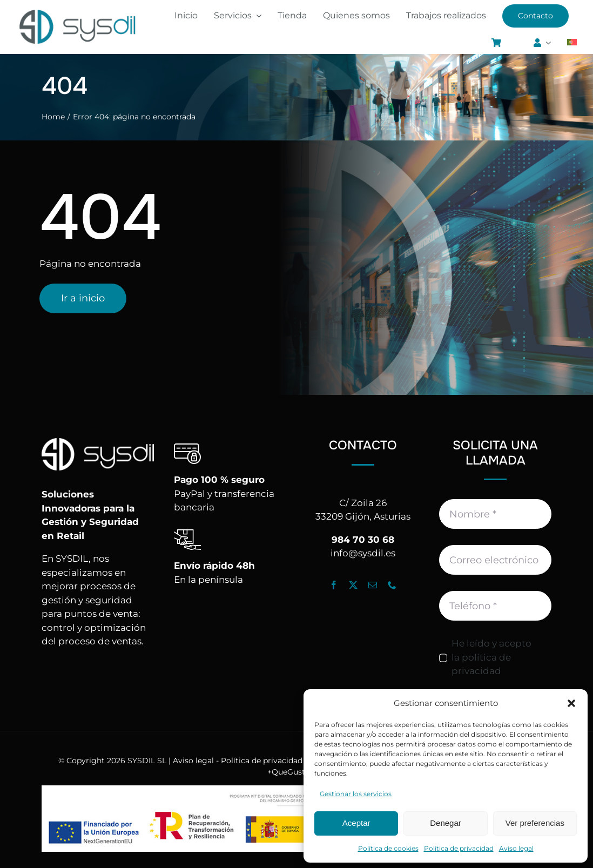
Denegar (446, 823)
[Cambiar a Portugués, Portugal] (572, 43)
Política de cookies (388, 848)
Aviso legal (516, 848)
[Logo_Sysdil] (78, 11)
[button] (571, 703)
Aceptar (356, 823)
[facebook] (334, 585)
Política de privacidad (459, 848)
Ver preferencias (535, 823)
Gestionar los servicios (356, 794)
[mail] (373, 585)
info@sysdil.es (363, 553)
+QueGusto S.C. (296, 772)
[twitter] (353, 585)
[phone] (392, 585)
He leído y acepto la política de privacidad (491, 657)
